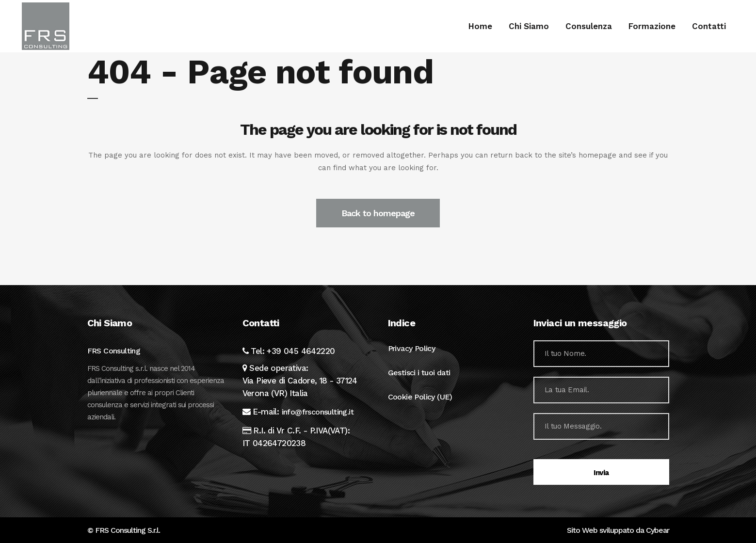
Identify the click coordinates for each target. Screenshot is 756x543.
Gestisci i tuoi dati (419, 373)
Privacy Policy (412, 348)
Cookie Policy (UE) (420, 397)
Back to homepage (378, 213)
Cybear (658, 530)
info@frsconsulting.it (318, 412)
